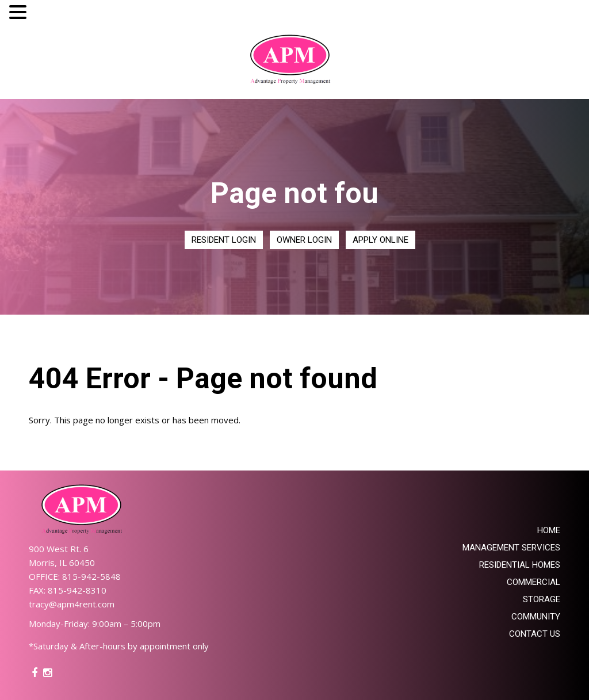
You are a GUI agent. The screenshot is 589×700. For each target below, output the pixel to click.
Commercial (533, 582)
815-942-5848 (91, 576)
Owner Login (304, 240)
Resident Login (224, 240)
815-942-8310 (77, 590)
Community (536, 617)
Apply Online (380, 240)
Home (549, 530)
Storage (542, 599)
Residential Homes (520, 565)
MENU (47, 15)
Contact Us (535, 634)
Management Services (511, 548)
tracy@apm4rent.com (72, 604)
